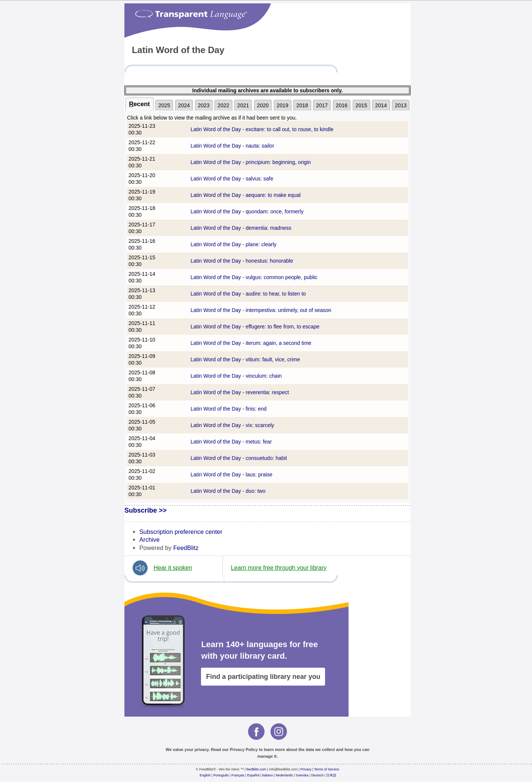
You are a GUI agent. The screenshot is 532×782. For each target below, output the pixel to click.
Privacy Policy (244, 749)
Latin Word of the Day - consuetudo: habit (239, 458)
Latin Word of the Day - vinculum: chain (236, 376)
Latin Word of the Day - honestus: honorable (242, 261)
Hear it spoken (173, 568)
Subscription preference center (181, 532)
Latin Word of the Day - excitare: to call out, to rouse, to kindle (262, 129)
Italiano (267, 775)
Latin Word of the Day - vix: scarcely (232, 425)
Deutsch (317, 775)
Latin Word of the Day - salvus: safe (232, 179)
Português (221, 775)
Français (238, 775)
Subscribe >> (146, 510)
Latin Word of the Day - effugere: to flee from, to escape (255, 327)
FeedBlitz (186, 548)
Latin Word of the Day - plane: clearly (233, 244)
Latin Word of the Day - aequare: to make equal (246, 195)
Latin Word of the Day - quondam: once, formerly (247, 211)
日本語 (331, 775)
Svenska (302, 775)
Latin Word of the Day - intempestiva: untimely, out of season (261, 310)
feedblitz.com (256, 769)
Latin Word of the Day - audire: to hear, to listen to (248, 294)
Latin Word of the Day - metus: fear (231, 442)
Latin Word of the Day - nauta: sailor (232, 146)
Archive (149, 540)
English (205, 775)
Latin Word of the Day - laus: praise (231, 475)
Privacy (306, 769)
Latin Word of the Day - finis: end (229, 409)
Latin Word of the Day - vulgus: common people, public (254, 277)
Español (253, 775)
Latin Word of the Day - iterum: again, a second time (251, 343)
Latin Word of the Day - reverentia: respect (240, 392)
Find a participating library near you (263, 677)
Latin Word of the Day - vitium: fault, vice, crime (245, 359)
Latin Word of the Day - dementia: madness (241, 228)
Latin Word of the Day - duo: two (228, 491)
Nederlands (284, 775)
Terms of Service (327, 769)
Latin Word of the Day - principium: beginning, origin (251, 162)
